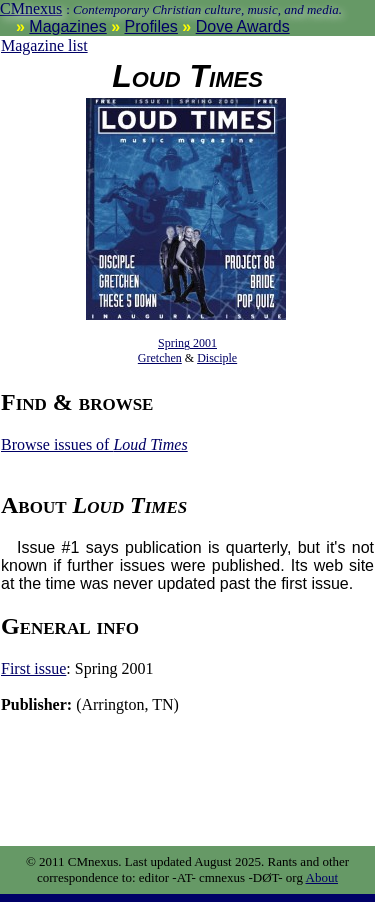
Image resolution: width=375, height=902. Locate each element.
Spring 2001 (187, 343)
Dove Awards (243, 26)
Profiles (151, 26)
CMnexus (31, 8)
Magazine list (44, 45)
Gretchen (160, 358)
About (322, 877)
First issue (33, 668)
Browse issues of (94, 444)
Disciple (217, 358)
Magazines (67, 26)
